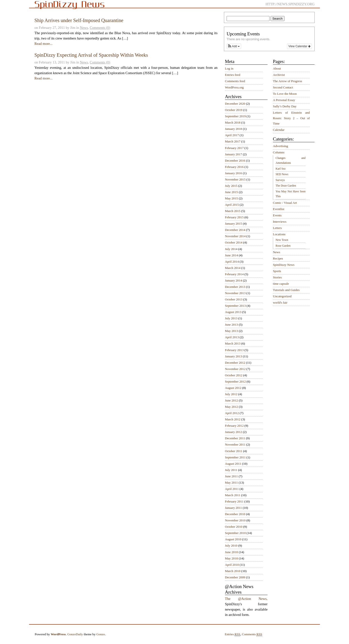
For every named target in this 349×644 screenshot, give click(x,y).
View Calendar (299, 46)
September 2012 (235, 381)
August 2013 (233, 312)
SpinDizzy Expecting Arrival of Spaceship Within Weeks (91, 55)
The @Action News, (246, 599)
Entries (232, 634)
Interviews (280, 222)
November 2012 (235, 369)
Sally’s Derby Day (285, 106)
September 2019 (235, 116)
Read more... (44, 44)
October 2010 (234, 527)
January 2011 (233, 508)
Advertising (280, 146)
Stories (277, 277)
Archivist (279, 75)
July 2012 (231, 394)
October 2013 (234, 299)
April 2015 (232, 205)
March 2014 (233, 268)
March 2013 (233, 343)
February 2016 (234, 167)
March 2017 (233, 141)
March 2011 (233, 495)
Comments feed (235, 81)
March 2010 (233, 571)
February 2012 (234, 426)
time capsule (281, 284)
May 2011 (231, 483)
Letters (277, 228)
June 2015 (231, 192)
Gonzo (101, 634)
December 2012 (235, 363)
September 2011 (235, 457)
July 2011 (231, 470)
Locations (279, 234)
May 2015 (231, 198)
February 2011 (234, 501)
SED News (282, 174)
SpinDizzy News (284, 265)
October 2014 (234, 242)
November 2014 (235, 236)
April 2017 (232, 135)
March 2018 (233, 122)
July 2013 (231, 318)
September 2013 (235, 306)
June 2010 (231, 552)
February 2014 (234, 274)
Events (277, 215)
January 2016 (234, 173)
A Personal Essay (284, 100)
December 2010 (235, 514)
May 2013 (231, 331)
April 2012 (232, 413)
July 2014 (231, 249)
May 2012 (231, 407)
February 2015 (234, 217)
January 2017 (234, 154)
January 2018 (234, 129)
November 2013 (235, 293)
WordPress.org (234, 87)
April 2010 (232, 565)
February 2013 (234, 350)
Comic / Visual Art (285, 203)
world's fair (280, 302)
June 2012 (231, 400)
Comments (252, 634)
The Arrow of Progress (288, 81)
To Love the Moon (285, 94)
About (277, 68)
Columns (279, 152)
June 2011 (231, 476)
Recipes (278, 258)
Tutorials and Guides (286, 290)
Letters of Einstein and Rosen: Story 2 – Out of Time (291, 118)
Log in (229, 68)
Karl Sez (281, 169)
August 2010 (233, 539)
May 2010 (231, 558)
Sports (277, 271)
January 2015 (234, 224)
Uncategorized (282, 296)
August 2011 (233, 464)
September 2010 (235, 533)
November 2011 (235, 444)
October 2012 (234, 375)
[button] (234, 46)
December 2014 (235, 230)
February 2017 (234, 148)
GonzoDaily (75, 634)
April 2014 (232, 262)
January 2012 (234, 432)
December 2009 (235, 577)
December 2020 (235, 104)
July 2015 (231, 186)
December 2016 (235, 161)
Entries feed (233, 75)
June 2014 (231, 255)
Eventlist (279, 209)
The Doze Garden (286, 186)
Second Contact (283, 87)
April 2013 (232, 337)
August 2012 (233, 388)
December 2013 (235, 287)
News (84, 28)
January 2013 (234, 356)
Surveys (280, 180)
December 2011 (235, 438)
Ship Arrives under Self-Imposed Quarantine (79, 20)
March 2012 (233, 419)
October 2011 (234, 451)
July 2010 (231, 546)
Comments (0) (100, 28)
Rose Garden (283, 246)
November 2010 (235, 520)
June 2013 (231, 325)
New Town (282, 240)
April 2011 (232, 489)
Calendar (279, 130)
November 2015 (235, 179)
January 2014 (234, 280)
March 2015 (233, 211)
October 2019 (234, 110)
